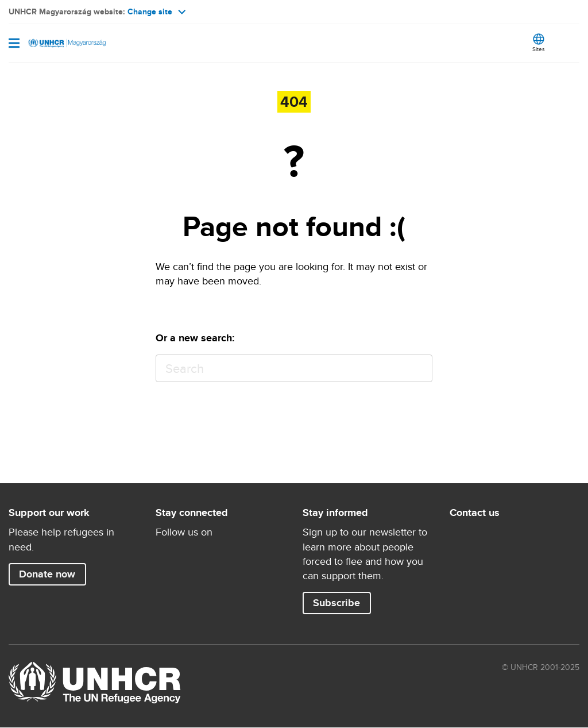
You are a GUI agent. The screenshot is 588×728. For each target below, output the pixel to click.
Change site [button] (156, 11)
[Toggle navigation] (14, 44)
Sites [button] (539, 49)
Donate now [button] (47, 574)
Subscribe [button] (336, 603)
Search (418, 369)
